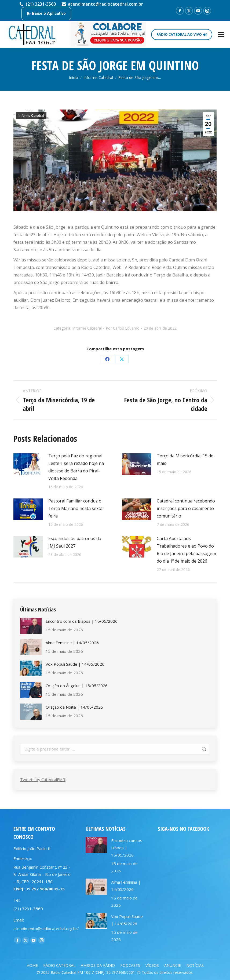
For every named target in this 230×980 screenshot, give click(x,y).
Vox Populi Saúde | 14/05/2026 (75, 664)
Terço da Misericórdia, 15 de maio (185, 460)
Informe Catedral (31, 116)
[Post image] (28, 464)
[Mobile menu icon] (221, 34)
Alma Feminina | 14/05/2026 (72, 643)
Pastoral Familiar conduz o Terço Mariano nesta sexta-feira (76, 508)
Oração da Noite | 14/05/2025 (74, 707)
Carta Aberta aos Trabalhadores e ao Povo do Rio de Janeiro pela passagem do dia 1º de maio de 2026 (186, 550)
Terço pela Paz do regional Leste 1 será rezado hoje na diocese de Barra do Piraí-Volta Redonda (76, 467)
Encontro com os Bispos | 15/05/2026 (82, 621)
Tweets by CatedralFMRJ (43, 779)
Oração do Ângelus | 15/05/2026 (77, 686)
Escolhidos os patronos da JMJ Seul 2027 (75, 542)
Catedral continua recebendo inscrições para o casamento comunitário (186, 508)
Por (123, 328)
